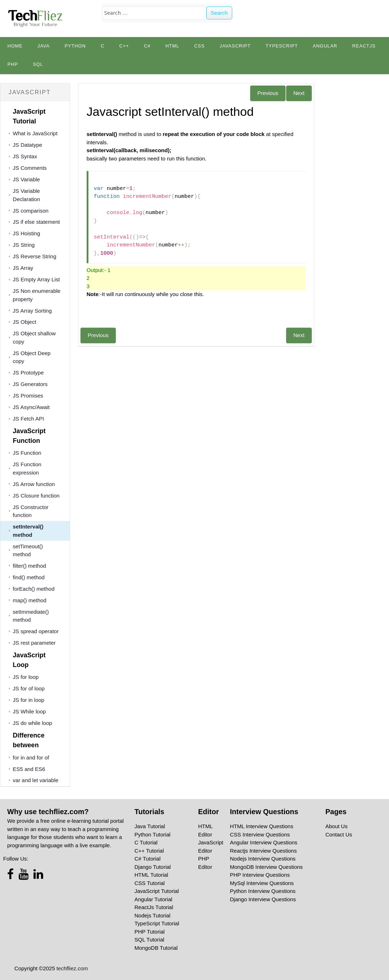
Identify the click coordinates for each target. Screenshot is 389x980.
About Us (337, 826)
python (75, 46)
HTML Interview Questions (262, 826)
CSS (199, 46)
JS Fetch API (29, 419)
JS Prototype (28, 373)
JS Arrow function (34, 484)
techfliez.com (72, 968)
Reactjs (364, 46)
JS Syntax (25, 156)
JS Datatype (28, 145)
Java (44, 46)
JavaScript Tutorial (157, 891)
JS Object (25, 322)
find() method (29, 577)
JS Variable (27, 179)
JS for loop (26, 677)
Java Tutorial (150, 826)
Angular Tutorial (153, 899)
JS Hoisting (27, 233)
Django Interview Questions (263, 899)
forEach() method (34, 589)
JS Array (23, 268)
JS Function (27, 453)
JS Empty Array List (36, 279)
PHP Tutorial (150, 932)
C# (147, 46)
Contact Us (339, 834)
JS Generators (30, 384)
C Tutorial (146, 842)
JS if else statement (36, 222)
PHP (13, 64)
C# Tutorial (148, 859)
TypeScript (282, 46)
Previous (268, 93)
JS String (24, 245)
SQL (38, 64)
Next (299, 93)
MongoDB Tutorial (156, 948)
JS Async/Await (31, 407)
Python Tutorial (152, 834)
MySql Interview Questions (262, 883)
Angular (325, 46)
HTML (172, 46)
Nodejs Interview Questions (263, 859)
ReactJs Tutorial (154, 907)
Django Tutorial (153, 867)
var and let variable (36, 780)
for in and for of (31, 757)
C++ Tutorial (149, 851)
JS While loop (29, 711)
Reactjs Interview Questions (264, 851)
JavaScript (235, 46)
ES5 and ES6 (29, 769)
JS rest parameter (34, 643)
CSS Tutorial (150, 883)
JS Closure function (36, 496)
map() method (30, 600)
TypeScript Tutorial (157, 923)
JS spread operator (36, 631)
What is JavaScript (35, 133)
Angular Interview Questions (264, 842)
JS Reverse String (35, 256)
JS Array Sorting (32, 311)
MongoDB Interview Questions (267, 867)
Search (219, 13)
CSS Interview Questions (260, 834)
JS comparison (31, 211)
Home (15, 46)
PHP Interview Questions (260, 875)
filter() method (30, 566)
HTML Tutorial (151, 875)
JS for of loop (29, 688)
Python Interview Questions (263, 891)
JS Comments (30, 168)
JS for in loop (29, 700)
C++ (124, 46)
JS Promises (28, 396)
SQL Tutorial (149, 940)
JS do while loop (33, 723)
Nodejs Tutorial (152, 915)
